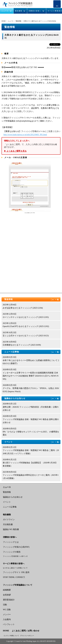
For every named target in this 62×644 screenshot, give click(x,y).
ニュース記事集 (32, 352)
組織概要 (7, 590)
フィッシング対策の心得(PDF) (16, 547)
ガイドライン (9, 520)
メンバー (7, 615)
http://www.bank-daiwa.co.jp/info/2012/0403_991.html (25, 135)
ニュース (5, 11)
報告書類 (19, 11)
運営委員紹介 (9, 600)
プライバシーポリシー (27, 636)
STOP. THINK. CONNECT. (14, 577)
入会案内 (7, 619)
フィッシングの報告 (12, 552)
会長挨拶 (7, 595)
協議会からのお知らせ (32, 399)
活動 (5, 605)
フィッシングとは (11, 542)
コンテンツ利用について (11, 636)
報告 (57, 6)
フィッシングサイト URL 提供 (16, 572)
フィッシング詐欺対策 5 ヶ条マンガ (15, 556)
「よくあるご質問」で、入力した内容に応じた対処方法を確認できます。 (31, 146)
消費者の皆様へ (35, 11)
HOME (4, 21)
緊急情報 (18, 21)
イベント (32, 442)
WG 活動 (7, 610)
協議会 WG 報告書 (11, 529)
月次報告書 (8, 524)
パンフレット (9, 624)
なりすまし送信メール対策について (15, 568)
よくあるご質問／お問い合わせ (26, 631)
